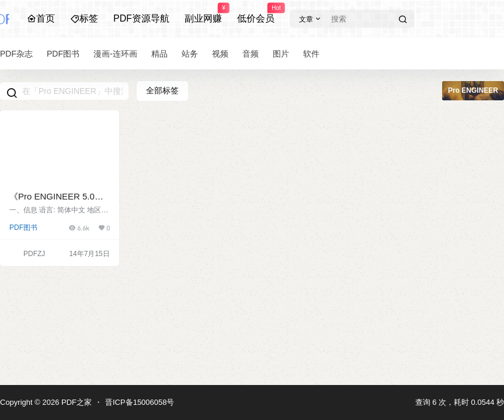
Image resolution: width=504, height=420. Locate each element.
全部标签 (162, 90)
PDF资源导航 (141, 18)
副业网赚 (203, 13)
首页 (41, 18)
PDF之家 (75, 402)
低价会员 (256, 13)
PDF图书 (23, 228)
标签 (84, 18)
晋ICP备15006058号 (140, 402)
